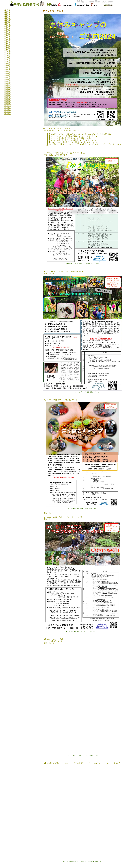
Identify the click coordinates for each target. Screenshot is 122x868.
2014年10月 (8, 54)
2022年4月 (7, 16)
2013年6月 (7, 68)
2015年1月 (7, 50)
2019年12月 (8, 26)
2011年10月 (8, 86)
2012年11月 (8, 70)
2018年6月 (7, 32)
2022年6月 (7, 14)
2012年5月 (7, 76)
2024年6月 (7, 10)
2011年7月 (7, 92)
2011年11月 (8, 84)
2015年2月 (7, 48)
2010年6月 (7, 112)
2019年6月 (7, 28)
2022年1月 (7, 18)
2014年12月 (8, 52)
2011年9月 (7, 88)
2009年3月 (7, 114)
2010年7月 (7, 110)
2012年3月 (7, 80)
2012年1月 (7, 82)
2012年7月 (7, 74)
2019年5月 (7, 30)
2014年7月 (7, 58)
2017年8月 (7, 36)
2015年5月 (7, 46)
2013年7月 (7, 66)
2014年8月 (7, 56)
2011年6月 (7, 94)
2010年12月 (8, 106)
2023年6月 (7, 12)
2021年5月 (7, 22)
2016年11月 (8, 40)
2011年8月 (7, 90)
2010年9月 (7, 108)
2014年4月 (7, 60)
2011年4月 (7, 98)
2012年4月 (7, 78)
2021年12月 (8, 20)
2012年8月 (7, 72)
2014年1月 (7, 62)
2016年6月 (7, 42)
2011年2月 (7, 102)
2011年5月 (7, 96)
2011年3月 (7, 100)
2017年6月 (7, 38)
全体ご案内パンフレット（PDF (53, 129)
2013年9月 (7, 64)
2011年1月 (7, 104)
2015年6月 (7, 44)
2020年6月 (7, 24)
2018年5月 (7, 34)
